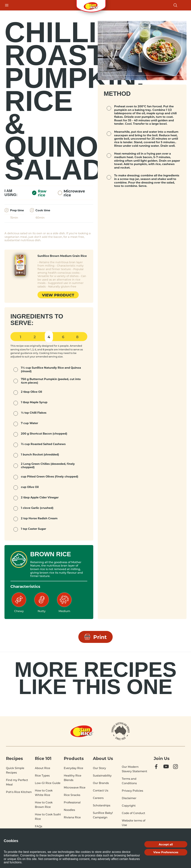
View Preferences (166, 852)
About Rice (43, 768)
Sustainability (102, 776)
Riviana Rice (72, 817)
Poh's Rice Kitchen (19, 792)
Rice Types (42, 776)
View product (58, 295)
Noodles (69, 810)
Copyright (129, 806)
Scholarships (102, 805)
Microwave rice (72, 193)
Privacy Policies (132, 791)
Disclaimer (129, 798)
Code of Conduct (133, 813)
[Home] (82, 731)
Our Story (99, 768)
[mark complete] (16, 370)
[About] (121, 731)
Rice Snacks (72, 795)
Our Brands (101, 783)
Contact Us (101, 790)
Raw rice (39, 193)
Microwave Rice (75, 787)
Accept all (166, 844)
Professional (72, 802)
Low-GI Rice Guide (48, 783)
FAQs (39, 826)
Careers (98, 798)
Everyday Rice (73, 768)
